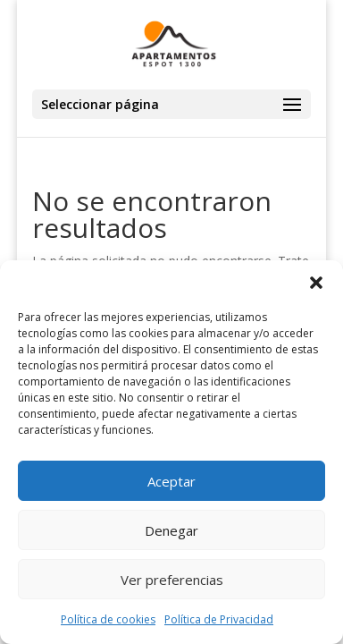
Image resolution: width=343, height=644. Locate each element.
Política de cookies (108, 619)
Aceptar (171, 481)
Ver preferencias (172, 580)
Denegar (171, 530)
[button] (316, 283)
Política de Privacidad (219, 619)
